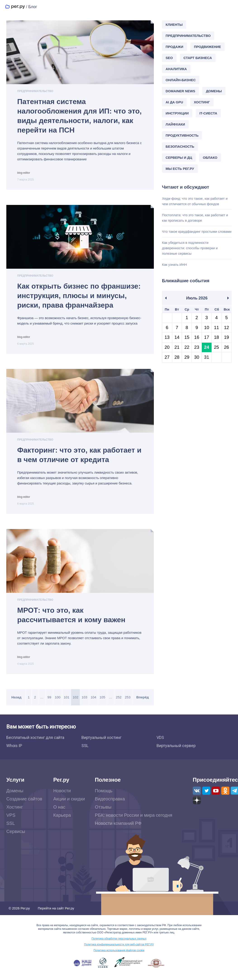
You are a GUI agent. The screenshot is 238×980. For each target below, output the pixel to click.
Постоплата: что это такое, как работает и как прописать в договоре (195, 218)
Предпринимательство (35, 91)
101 (67, 702)
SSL (85, 750)
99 (50, 702)
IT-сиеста (208, 113)
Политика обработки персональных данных (119, 943)
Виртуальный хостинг (101, 742)
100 (58, 702)
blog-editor (24, 173)
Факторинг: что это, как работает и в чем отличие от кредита (79, 457)
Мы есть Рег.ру (180, 169)
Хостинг (202, 102)
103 (84, 702)
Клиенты (174, 25)
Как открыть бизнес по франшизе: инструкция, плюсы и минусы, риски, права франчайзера (79, 297)
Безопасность (180, 146)
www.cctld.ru (129, 967)
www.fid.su (156, 968)
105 (101, 702)
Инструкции (177, 113)
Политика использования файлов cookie (119, 955)
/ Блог (32, 7)
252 (117, 702)
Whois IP (14, 750)
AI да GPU (174, 102)
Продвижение (207, 47)
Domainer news (180, 91)
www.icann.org (103, 968)
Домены (214, 91)
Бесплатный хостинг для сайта (35, 742)
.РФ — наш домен (83, 968)
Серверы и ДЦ (179, 158)
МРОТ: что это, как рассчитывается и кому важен (71, 619)
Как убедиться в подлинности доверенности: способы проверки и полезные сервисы (190, 248)
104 (92, 702)
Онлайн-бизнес (181, 80)
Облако (210, 158)
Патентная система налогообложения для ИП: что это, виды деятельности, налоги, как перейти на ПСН (79, 116)
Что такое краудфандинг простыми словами (197, 231)
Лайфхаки (175, 124)
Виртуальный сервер (176, 750)
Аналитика (176, 69)
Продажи (174, 47)
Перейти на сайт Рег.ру (56, 913)
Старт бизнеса (198, 58)
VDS (160, 742)
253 (125, 702)
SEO (169, 58)
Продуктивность (182, 135)
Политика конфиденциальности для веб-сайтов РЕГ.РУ (119, 949)
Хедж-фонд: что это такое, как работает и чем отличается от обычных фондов (195, 201)
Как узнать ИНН (174, 265)
